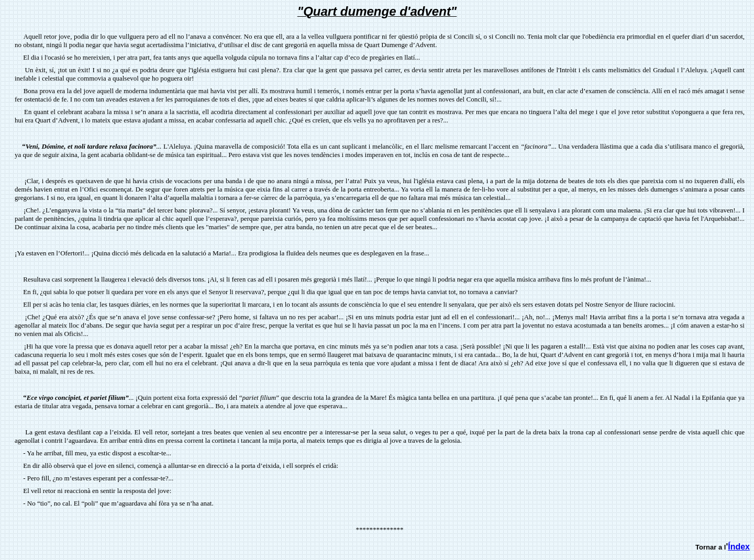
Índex (739, 547)
